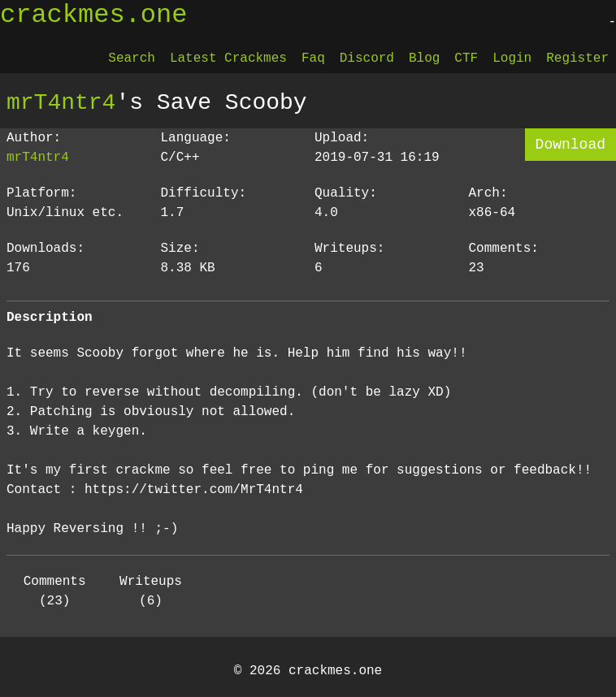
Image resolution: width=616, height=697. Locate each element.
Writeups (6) (151, 591)
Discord (367, 58)
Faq (313, 58)
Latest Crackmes (228, 58)
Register (577, 58)
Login (512, 58)
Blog (424, 58)
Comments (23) (55, 591)
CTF (466, 58)
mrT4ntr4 (61, 102)
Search (132, 58)
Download (570, 145)
